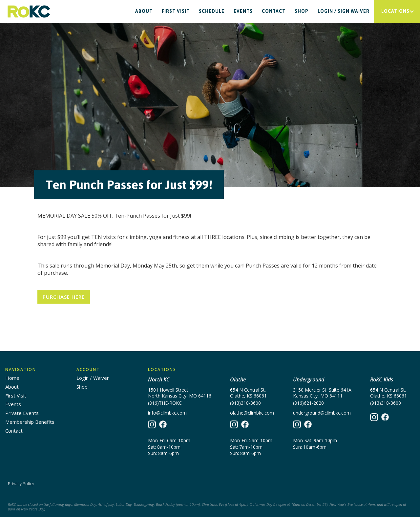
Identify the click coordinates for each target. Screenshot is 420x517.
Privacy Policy (21, 484)
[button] (397, 11)
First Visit (176, 11)
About (144, 11)
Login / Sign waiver (344, 11)
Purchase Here (64, 297)
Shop (302, 11)
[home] (29, 12)
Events (243, 11)
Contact (274, 11)
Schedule (212, 11)
